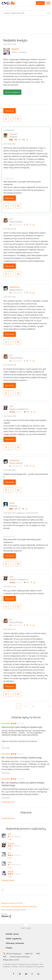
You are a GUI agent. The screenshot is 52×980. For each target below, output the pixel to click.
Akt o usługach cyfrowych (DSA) (14, 910)
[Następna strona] (49, 706)
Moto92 (15, 49)
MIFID (38, 954)
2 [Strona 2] (26, 706)
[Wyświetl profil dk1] (14, 853)
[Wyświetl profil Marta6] (14, 872)
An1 (11, 219)
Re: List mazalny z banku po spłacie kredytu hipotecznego (23, 784)
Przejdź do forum (8, 802)
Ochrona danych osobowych (20, 957)
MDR (5, 957)
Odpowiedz (10, 111)
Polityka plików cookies (11, 960)
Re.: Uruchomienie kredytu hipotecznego (22, 758)
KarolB (12, 503)
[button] (6, 119)
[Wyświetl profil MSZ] (14, 835)
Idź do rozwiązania (12, 92)
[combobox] (26, 13)
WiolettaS (13, 134)
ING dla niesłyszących (14, 954)
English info (29, 954)
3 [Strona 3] (32, 706)
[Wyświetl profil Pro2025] (14, 844)
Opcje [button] (18, 119)
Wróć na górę (26, 928)
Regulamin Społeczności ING (12, 903)
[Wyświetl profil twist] (14, 863)
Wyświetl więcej (8, 880)
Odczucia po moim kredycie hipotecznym (22, 727)
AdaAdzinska (14, 287)
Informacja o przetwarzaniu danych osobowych (19, 906)
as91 (11, 406)
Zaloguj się (40, 3)
